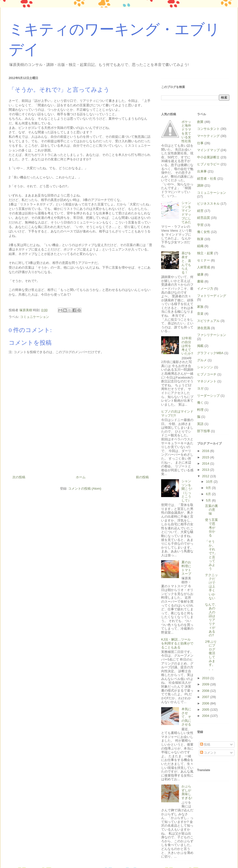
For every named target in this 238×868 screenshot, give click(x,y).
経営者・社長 (207, 179)
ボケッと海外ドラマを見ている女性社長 (186, 131)
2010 (206, 678)
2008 (206, 691)
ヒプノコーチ (207, 374)
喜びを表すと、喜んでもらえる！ (186, 263)
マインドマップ (208, 150)
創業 (200, 122)
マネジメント (207, 381)
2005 (206, 710)
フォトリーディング (212, 296)
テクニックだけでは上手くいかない (211, 587)
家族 (200, 307)
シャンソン (205, 367)
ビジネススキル (208, 204)
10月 (210, 482)
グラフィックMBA (210, 353)
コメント (208, 753)
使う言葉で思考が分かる (211, 527)
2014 (206, 463)
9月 (209, 488)
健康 (200, 274)
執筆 (200, 239)
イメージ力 (205, 289)
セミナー (204, 260)
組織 (200, 246)
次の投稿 (19, 477)
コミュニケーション (35, 317)
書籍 (200, 281)
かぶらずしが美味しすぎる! (187, 792)
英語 (200, 424)
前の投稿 (142, 477)
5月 (209, 500)
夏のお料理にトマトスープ (186, 568)
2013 (206, 470)
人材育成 (204, 267)
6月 (209, 494)
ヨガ (200, 388)
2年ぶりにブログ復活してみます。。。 (211, 655)
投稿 (205, 744)
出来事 (202, 171)
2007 (206, 697)
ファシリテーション (212, 335)
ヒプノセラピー (208, 164)
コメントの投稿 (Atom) (85, 489)
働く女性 (204, 232)
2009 (206, 684)
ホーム (81, 477)
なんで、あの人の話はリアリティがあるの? (211, 620)
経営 (200, 211)
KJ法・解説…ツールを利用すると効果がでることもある (177, 643)
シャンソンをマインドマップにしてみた (186, 212)
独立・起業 (205, 253)
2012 (206, 476)
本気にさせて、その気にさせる (186, 717)
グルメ (202, 360)
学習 (200, 225)
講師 (200, 185)
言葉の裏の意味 (211, 510)
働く (200, 403)
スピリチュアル (208, 321)
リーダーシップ (208, 396)
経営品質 (204, 218)
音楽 (200, 314)
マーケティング (208, 136)
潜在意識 (204, 328)
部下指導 (204, 431)
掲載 (200, 346)
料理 (200, 410)
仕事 (200, 143)
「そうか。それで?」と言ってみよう (211, 555)
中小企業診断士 (208, 157)
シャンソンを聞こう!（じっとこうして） (187, 491)
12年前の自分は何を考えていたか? (187, 346)
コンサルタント (208, 129)
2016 (206, 451)
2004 (206, 716)
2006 (206, 703)
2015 (206, 457)
